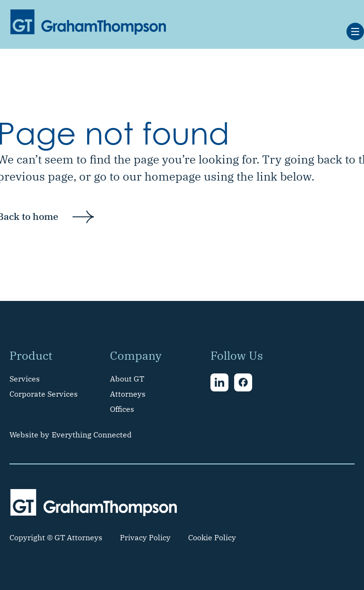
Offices (122, 409)
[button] (355, 32)
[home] (88, 22)
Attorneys (128, 394)
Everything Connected (92, 435)
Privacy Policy (145, 537)
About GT (127, 379)
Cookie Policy (212, 537)
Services (25, 379)
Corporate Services (44, 394)
